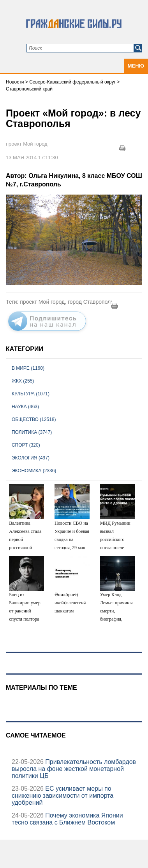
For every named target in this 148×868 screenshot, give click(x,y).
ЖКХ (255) (23, 381)
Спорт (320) (26, 445)
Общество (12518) (34, 419)
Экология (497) (31, 458)
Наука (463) (25, 407)
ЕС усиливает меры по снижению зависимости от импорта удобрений (63, 796)
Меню (136, 66)
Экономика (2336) (34, 471)
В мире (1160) (28, 368)
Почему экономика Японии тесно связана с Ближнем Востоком (67, 819)
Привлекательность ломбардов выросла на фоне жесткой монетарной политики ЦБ (74, 769)
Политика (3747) (32, 432)
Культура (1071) (31, 394)
